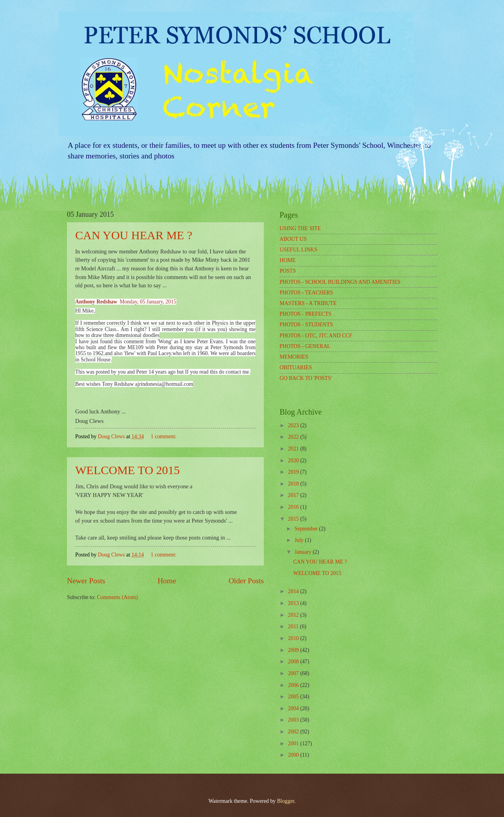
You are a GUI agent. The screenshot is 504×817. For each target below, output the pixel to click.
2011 (294, 626)
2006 (294, 685)
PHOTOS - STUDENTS (306, 325)
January (304, 552)
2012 (294, 615)
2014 (294, 591)
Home (167, 581)
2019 (294, 472)
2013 (294, 603)
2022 (294, 437)
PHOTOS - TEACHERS (306, 293)
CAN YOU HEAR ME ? (134, 235)
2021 (294, 449)
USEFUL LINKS (298, 250)
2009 (294, 650)
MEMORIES (294, 357)
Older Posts (246, 581)
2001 (294, 743)
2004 (294, 708)
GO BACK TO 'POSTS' (306, 378)
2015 (294, 519)
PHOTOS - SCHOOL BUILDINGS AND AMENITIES (340, 282)
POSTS (288, 271)
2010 (294, 638)
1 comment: (164, 436)
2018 (294, 484)
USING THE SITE (300, 228)
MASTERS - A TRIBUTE (308, 303)
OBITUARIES (296, 368)
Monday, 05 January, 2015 (148, 302)
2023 (294, 425)
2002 (294, 732)
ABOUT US (293, 239)
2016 (294, 507)
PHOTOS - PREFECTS (306, 314)
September (307, 529)
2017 (294, 495)
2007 (294, 673)
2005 (294, 697)
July (300, 540)
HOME (288, 260)
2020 (294, 461)
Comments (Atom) (117, 597)
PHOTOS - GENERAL (305, 346)
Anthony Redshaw (96, 302)
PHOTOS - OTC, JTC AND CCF (316, 336)
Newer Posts (86, 581)
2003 (294, 720)
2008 (294, 662)
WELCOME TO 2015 (128, 470)
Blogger (285, 801)
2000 (294, 755)
